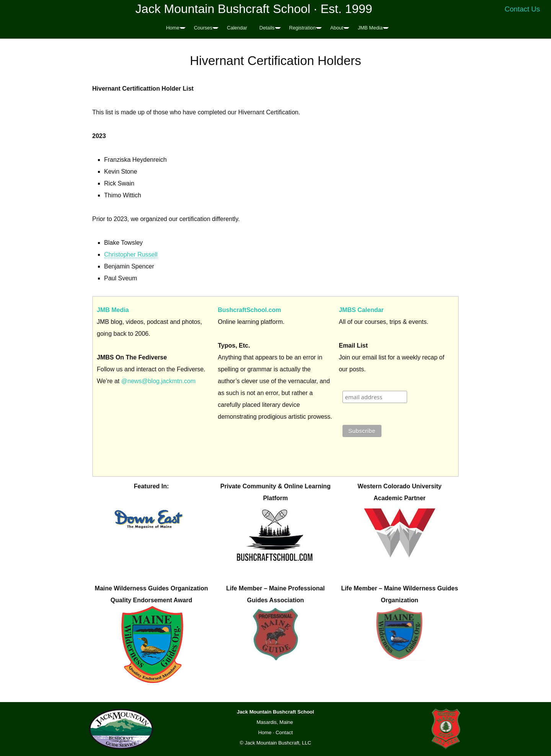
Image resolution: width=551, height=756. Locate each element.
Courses (203, 28)
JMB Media (370, 28)
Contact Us (522, 9)
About (337, 28)
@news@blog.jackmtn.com (158, 381)
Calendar (237, 28)
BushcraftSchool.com (249, 310)
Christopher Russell (131, 254)
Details (267, 28)
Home (173, 28)
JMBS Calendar (361, 310)
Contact (284, 732)
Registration (302, 28)
